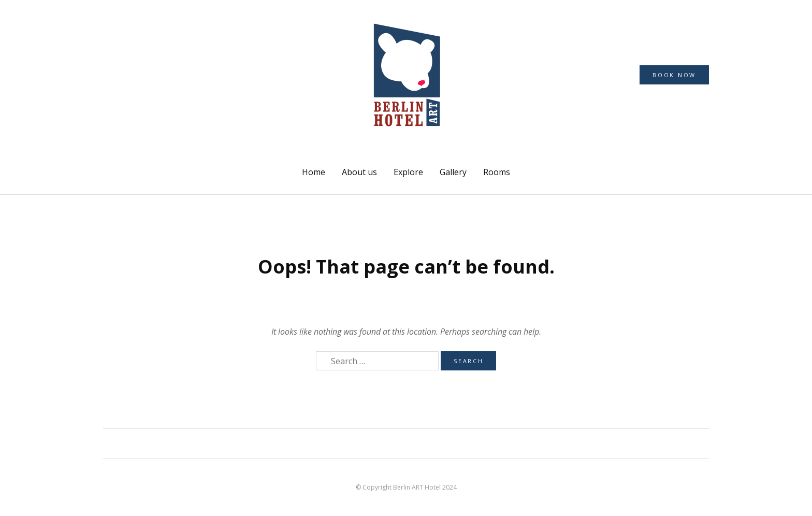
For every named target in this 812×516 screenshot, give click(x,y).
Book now (674, 75)
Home (314, 172)
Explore (408, 172)
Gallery (453, 172)
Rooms (497, 172)
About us (359, 172)
